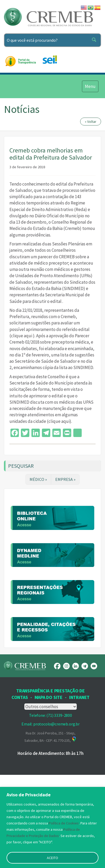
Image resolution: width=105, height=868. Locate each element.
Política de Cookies (64, 823)
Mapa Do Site (49, 769)
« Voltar (91, 122)
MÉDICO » (38, 479)
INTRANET (79, 769)
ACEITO (52, 858)
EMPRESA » (65, 479)
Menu (90, 86)
